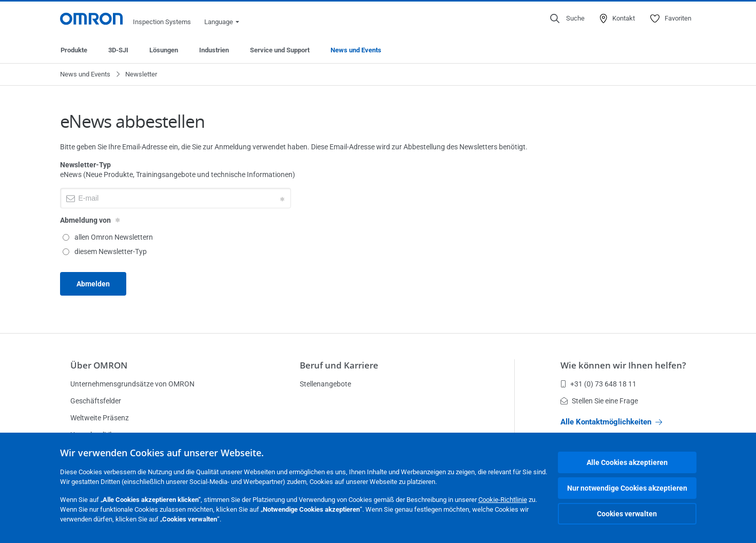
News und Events (356, 50)
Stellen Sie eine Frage (599, 401)
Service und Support (280, 50)
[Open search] (567, 18)
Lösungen (164, 50)
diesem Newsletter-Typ (105, 251)
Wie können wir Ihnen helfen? (623, 365)
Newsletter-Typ (85, 165)
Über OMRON (99, 365)
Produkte (74, 50)
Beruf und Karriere (339, 365)
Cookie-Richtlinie (503, 500)
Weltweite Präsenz (100, 418)
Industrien (214, 50)
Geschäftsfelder (96, 401)
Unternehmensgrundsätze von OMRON (132, 384)
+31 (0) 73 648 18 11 (598, 384)
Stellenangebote (325, 384)
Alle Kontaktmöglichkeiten (611, 422)
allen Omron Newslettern (108, 237)
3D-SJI (118, 50)
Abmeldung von (85, 220)
